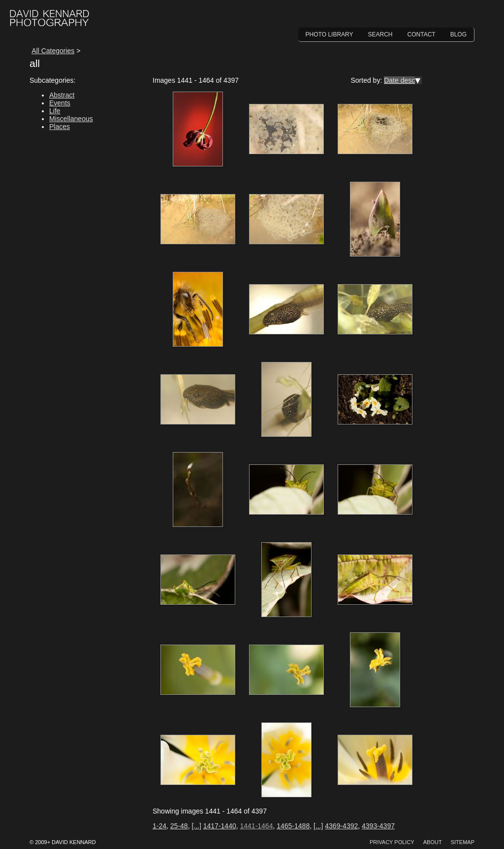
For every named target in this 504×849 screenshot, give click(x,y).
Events (60, 103)
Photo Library (330, 34)
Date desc (399, 80)
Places (60, 127)
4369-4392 (341, 826)
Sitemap (463, 842)
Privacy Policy (392, 842)
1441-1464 (256, 826)
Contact (422, 34)
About (433, 842)
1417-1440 (220, 826)
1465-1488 (293, 826)
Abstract (62, 95)
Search (380, 34)
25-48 (179, 826)
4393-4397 (378, 826)
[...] (196, 826)
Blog (458, 34)
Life (55, 111)
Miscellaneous (71, 119)
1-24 (159, 826)
